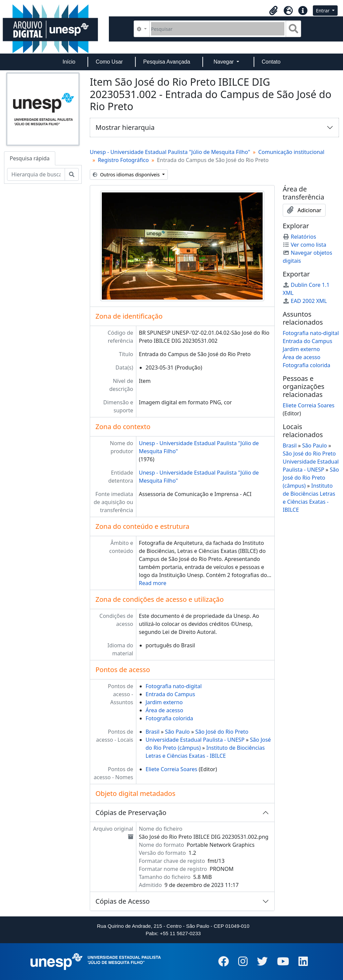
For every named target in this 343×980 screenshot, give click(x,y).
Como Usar (109, 62)
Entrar (323, 11)
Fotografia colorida (169, 718)
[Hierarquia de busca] (36, 174)
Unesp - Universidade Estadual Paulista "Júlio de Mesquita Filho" (170, 152)
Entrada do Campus (170, 694)
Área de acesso (164, 710)
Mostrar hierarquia (125, 127)
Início (69, 62)
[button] (273, 11)
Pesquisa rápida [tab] (30, 158)
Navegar (224, 62)
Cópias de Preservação (131, 812)
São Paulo (178, 732)
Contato (271, 62)
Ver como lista (304, 245)
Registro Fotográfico (123, 160)
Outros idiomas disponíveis (127, 175)
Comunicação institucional (291, 152)
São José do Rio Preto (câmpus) (311, 478)
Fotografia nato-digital (174, 686)
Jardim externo (164, 702)
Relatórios (299, 237)
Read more (153, 583)
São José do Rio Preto (222, 732)
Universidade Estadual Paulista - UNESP (195, 740)
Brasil (153, 732)
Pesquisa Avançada (166, 62)
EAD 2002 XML (305, 301)
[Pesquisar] (218, 29)
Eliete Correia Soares (172, 769)
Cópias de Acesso (123, 901)
